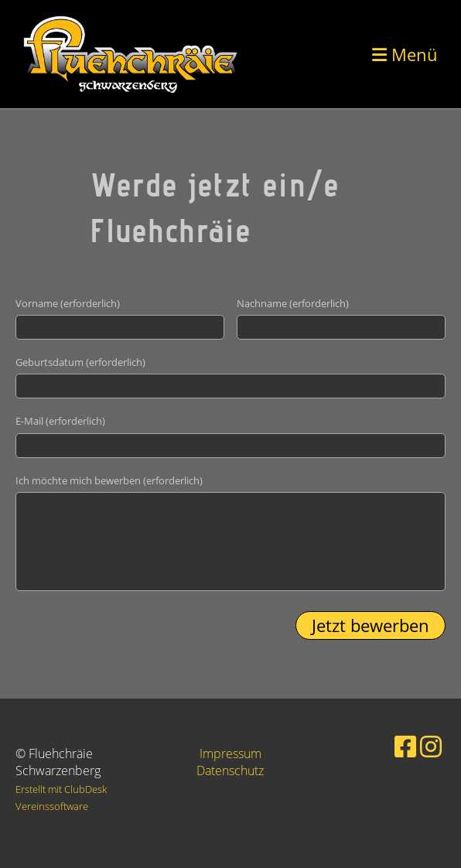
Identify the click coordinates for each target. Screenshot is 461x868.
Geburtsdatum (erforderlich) (80, 362)
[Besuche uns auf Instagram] (431, 746)
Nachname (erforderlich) (293, 303)
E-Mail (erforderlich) (60, 421)
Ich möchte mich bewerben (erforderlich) (109, 480)
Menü (405, 54)
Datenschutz (230, 771)
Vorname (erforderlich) (68, 303)
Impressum (230, 754)
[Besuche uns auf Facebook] (405, 746)
